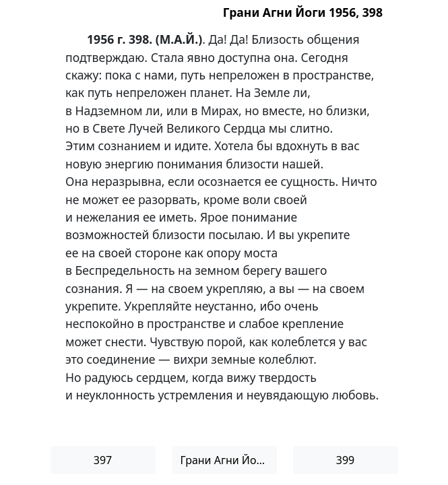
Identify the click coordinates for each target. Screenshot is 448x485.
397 (103, 460)
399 (345, 460)
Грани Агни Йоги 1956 (229, 460)
